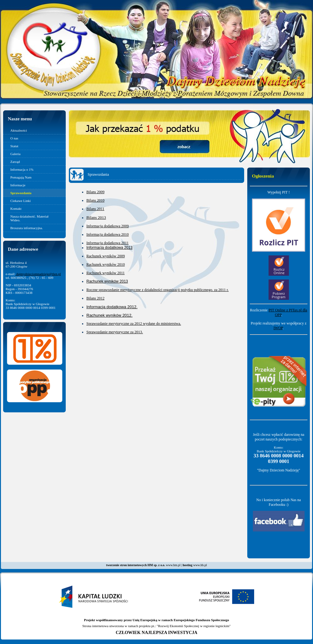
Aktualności (19, 130)
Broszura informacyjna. (27, 228)
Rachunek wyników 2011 (105, 273)
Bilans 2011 (95, 209)
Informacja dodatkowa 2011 (108, 243)
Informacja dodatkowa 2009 (108, 226)
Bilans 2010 (95, 200)
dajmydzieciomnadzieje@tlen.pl (38, 274)
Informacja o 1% (22, 169)
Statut (14, 146)
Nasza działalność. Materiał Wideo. (29, 218)
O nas (14, 138)
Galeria (15, 154)
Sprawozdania (21, 193)
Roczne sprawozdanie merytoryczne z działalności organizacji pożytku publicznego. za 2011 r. (158, 290)
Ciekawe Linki (21, 201)
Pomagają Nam (21, 177)
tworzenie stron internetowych (126, 565)
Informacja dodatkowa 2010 (108, 234)
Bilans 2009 (95, 192)
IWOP (278, 328)
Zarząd (15, 162)
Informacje (18, 185)
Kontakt (16, 209)
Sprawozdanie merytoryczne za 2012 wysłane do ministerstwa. (134, 324)
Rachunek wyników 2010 (106, 264)
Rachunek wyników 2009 (106, 256)
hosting (188, 565)
